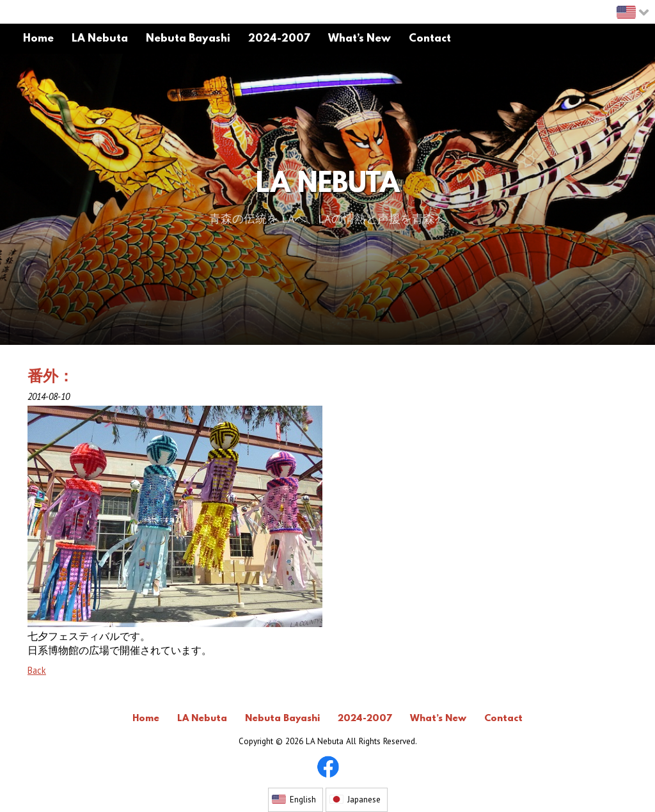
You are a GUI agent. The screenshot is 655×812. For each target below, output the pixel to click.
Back (37, 670)
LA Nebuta (328, 185)
